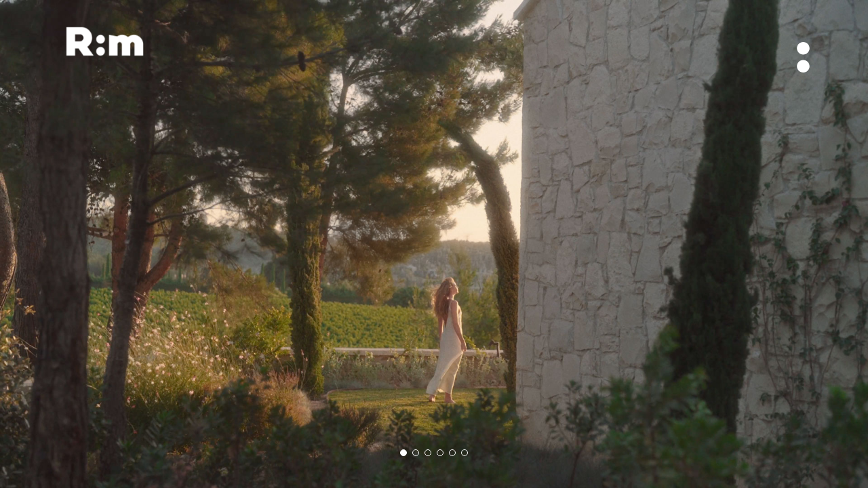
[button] (403, 453)
